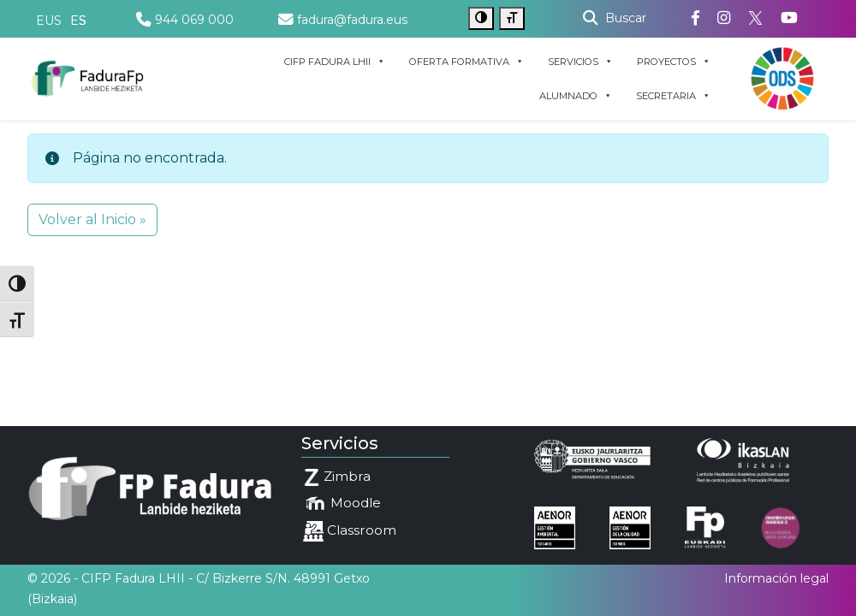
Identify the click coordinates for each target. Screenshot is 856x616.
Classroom (350, 531)
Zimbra (337, 477)
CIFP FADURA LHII (335, 62)
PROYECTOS (674, 62)
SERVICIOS (580, 62)
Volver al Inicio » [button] (92, 219)
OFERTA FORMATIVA (467, 62)
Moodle (342, 504)
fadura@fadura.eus (343, 20)
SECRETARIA (673, 96)
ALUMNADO (576, 96)
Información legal (776, 578)
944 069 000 (185, 20)
